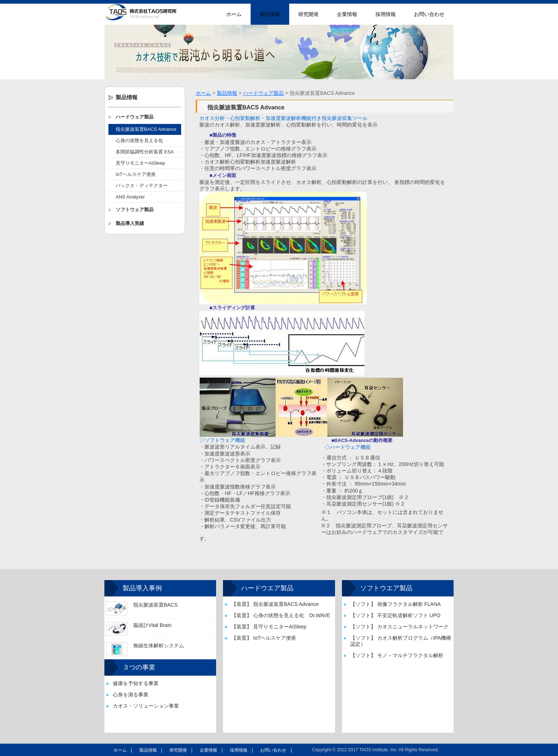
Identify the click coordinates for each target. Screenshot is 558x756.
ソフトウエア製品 (386, 588)
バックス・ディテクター (142, 186)
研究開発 (308, 14)
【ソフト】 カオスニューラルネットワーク (399, 627)
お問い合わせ (429, 14)
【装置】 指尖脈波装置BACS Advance (275, 604)
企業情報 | (211, 750)
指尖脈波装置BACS (155, 605)
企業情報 (347, 14)
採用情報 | (241, 750)
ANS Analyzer (130, 197)
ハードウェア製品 (135, 117)
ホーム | (123, 750)
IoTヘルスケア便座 (136, 174)
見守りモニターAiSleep (140, 163)
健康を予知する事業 (136, 683)
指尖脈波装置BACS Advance (146, 129)
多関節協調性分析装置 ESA (145, 152)
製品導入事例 (142, 588)
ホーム (234, 14)
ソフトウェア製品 (135, 210)
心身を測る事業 (131, 695)
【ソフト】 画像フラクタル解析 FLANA (396, 604)
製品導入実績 (130, 223)
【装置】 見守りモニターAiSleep (269, 627)
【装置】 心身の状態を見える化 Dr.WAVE (281, 615)
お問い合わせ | (276, 750)
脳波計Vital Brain (152, 625)
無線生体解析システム (159, 646)
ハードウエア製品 (267, 588)
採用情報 (386, 14)
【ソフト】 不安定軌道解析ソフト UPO (395, 615)
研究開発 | (181, 750)
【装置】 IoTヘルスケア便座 (264, 638)
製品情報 (270, 14)
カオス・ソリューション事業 (146, 706)
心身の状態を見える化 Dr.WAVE (142, 142)
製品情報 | (151, 750)
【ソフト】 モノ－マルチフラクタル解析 (397, 655)
